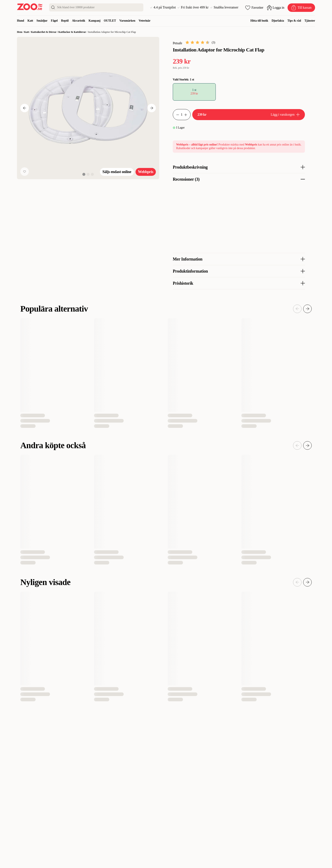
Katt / (28, 32)
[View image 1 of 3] (84, 174)
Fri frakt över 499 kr (193, 7)
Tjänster (310, 21)
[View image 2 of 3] (88, 174)
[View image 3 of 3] (92, 174)
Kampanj (94, 21)
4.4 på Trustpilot (163, 7)
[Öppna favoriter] (254, 8)
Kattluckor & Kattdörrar (72, 32)
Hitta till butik (259, 21)
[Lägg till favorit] (25, 172)
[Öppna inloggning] (276, 8)
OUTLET (110, 21)
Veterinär (145, 21)
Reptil (65, 21)
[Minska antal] (187, 115)
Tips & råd (294, 21)
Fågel (54, 21)
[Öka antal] (176, 115)
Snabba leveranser (224, 7)
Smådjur (42, 21)
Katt (30, 21)
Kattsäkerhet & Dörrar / (45, 32)
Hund (21, 21)
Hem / (21, 32)
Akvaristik (79, 21)
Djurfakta (278, 21)
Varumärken (127, 21)
